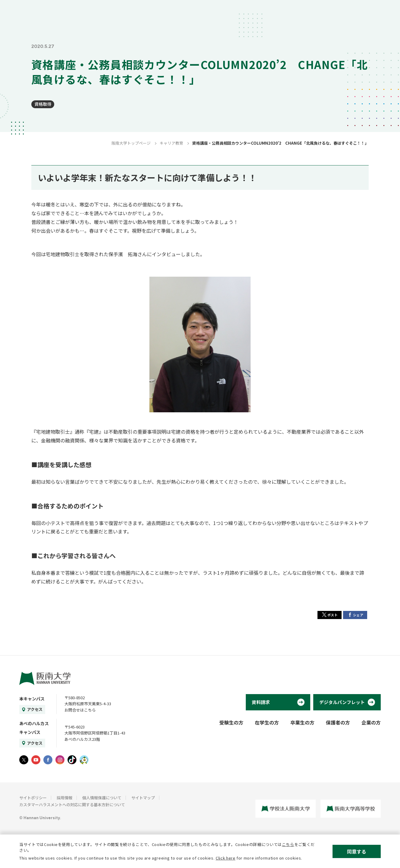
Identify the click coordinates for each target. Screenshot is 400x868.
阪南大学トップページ (131, 143)
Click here (226, 858)
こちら (288, 844)
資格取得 (43, 104)
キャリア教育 (171, 143)
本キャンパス (32, 699)
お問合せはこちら (80, 710)
